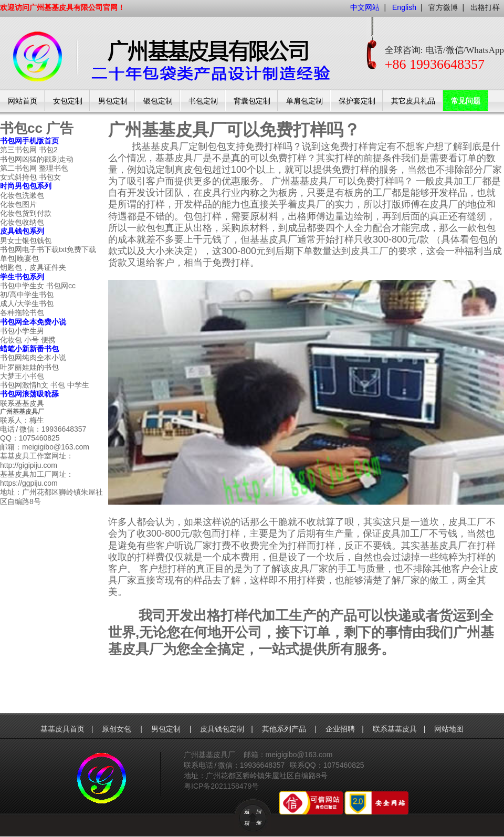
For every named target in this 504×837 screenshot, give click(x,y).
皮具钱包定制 (222, 729)
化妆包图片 (18, 204)
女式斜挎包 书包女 (30, 177)
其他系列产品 (285, 729)
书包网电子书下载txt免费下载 (48, 249)
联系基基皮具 (22, 403)
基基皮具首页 (62, 729)
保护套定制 (357, 101)
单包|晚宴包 (19, 258)
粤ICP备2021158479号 (221, 786)
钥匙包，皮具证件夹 (33, 267)
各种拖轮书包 (22, 312)
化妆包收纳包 (22, 222)
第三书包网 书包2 (29, 150)
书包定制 (203, 101)
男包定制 (113, 101)
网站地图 (449, 729)
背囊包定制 (252, 101)
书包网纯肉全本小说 (33, 358)
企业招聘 (340, 729)
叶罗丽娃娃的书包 (29, 367)
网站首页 (23, 101)
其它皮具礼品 (413, 101)
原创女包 (118, 729)
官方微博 (443, 7)
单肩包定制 (304, 101)
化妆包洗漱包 (22, 195)
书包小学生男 (22, 331)
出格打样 (485, 7)
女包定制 (68, 101)
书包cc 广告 (37, 128)
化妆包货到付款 (26, 213)
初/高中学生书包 (27, 295)
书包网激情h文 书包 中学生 (45, 385)
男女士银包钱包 (26, 240)
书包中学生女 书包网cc (38, 286)
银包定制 (158, 101)
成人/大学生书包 (27, 304)
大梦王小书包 (22, 376)
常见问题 (466, 101)
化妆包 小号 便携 (28, 340)
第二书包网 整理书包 (34, 168)
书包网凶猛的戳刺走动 (37, 159)
